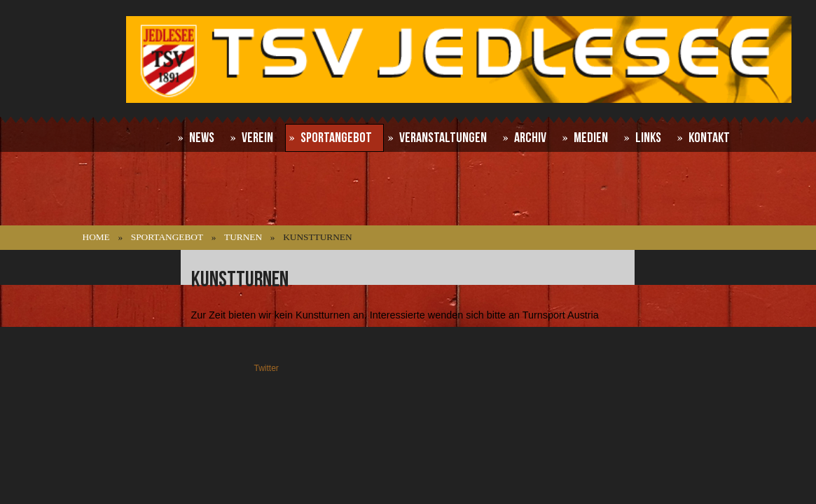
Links (648, 138)
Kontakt (709, 138)
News (202, 138)
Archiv (530, 138)
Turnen (243, 237)
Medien (591, 138)
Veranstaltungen (443, 138)
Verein (257, 138)
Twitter (267, 368)
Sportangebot (336, 138)
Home (96, 237)
